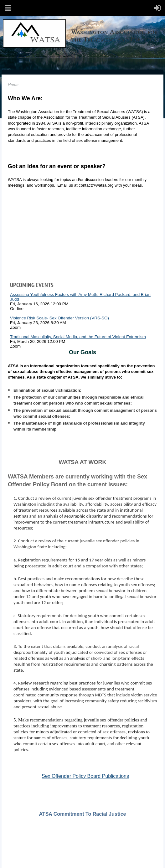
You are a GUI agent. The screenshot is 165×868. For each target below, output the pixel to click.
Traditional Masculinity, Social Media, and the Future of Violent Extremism (78, 337)
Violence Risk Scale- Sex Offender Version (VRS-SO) (59, 318)
